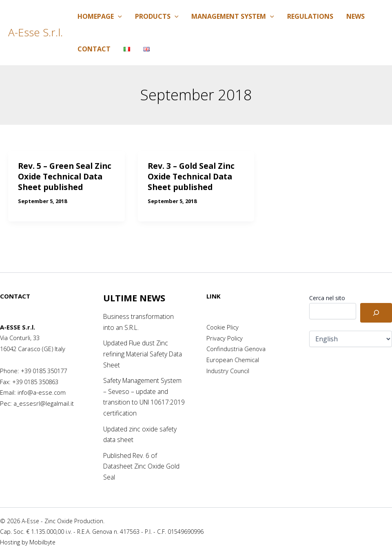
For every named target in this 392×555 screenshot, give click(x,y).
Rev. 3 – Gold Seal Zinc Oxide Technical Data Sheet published (193, 176)
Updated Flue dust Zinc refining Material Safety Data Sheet (144, 354)
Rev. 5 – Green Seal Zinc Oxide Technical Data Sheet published (66, 176)
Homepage (100, 16)
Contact (94, 49)
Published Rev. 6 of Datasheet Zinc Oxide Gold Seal (142, 465)
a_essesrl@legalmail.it (44, 403)
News (355, 16)
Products (157, 16)
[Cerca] (376, 313)
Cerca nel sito (327, 298)
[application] (118, 16)
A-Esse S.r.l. (35, 32)
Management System (233, 16)
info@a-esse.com (42, 392)
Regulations (310, 16)
